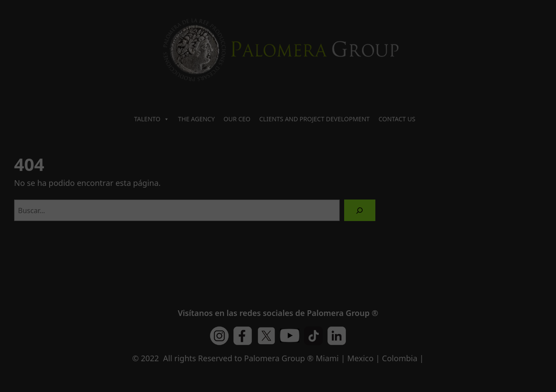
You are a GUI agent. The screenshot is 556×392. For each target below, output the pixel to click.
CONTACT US (397, 119)
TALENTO (152, 119)
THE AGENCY (196, 119)
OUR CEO (237, 119)
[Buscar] (360, 210)
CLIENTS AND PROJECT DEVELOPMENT (314, 119)
